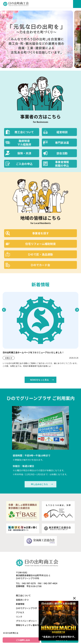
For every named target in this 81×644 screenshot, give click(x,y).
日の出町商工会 (16, 4)
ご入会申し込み (23, 640)
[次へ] (3, 39)
